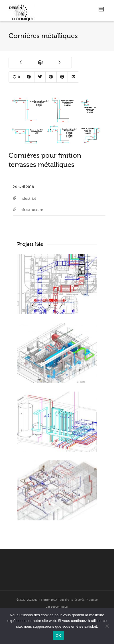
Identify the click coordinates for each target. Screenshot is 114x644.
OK (58, 636)
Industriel (28, 199)
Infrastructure (31, 210)
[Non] (107, 626)
